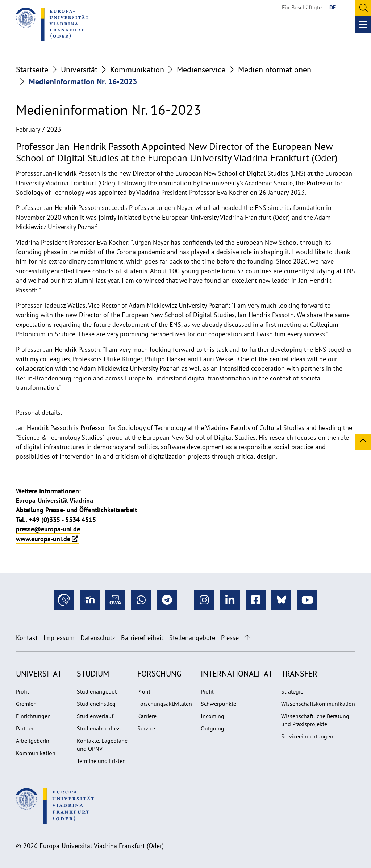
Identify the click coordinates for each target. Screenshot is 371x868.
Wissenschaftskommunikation (318, 704)
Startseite (32, 69)
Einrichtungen (33, 716)
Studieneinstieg (96, 704)
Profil (22, 691)
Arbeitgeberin (33, 741)
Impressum (59, 638)
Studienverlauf (95, 716)
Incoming (212, 716)
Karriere (147, 716)
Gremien (26, 704)
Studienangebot (97, 691)
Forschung (159, 674)
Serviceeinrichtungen (307, 736)
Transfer (299, 674)
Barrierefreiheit (142, 638)
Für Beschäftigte (302, 7)
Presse (230, 638)
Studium (93, 674)
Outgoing (212, 728)
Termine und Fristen (101, 761)
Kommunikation (137, 69)
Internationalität (237, 674)
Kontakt (27, 638)
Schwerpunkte (218, 704)
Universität (79, 69)
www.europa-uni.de (43, 539)
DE (333, 7)
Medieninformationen (275, 69)
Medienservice (201, 69)
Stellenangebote (192, 638)
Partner (25, 728)
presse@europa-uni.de (48, 529)
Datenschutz (98, 638)
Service (146, 728)
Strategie (292, 691)
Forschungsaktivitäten (165, 704)
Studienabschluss (99, 728)
